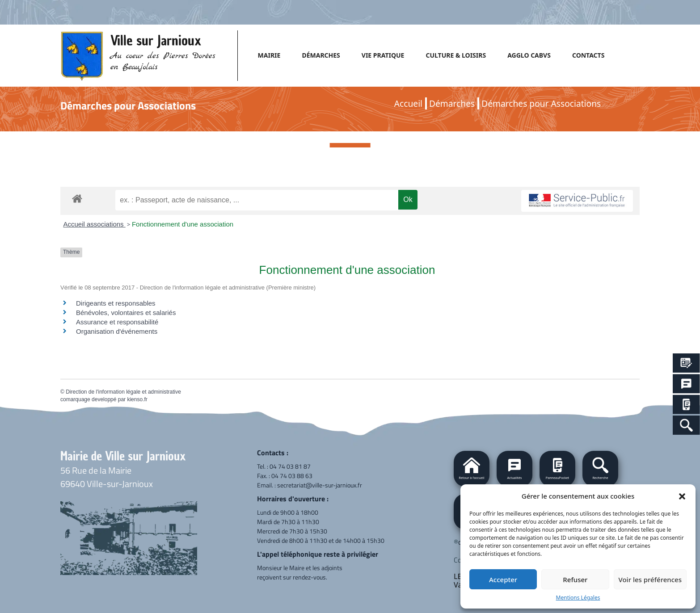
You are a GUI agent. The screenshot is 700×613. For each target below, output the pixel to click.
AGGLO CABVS (529, 55)
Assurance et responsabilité (117, 322)
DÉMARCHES (321, 55)
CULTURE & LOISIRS (456, 55)
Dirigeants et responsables (116, 303)
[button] (682, 496)
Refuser (575, 579)
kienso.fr (137, 399)
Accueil (408, 103)
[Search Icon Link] (686, 425)
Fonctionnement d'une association (183, 224)
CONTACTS (588, 55)
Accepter (503, 579)
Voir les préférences (650, 579)
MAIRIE (269, 55)
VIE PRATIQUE (383, 55)
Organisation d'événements (117, 331)
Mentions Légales (578, 598)
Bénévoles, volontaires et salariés (126, 313)
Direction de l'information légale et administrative (123, 392)
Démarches (452, 103)
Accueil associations (95, 224)
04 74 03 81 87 (290, 466)
